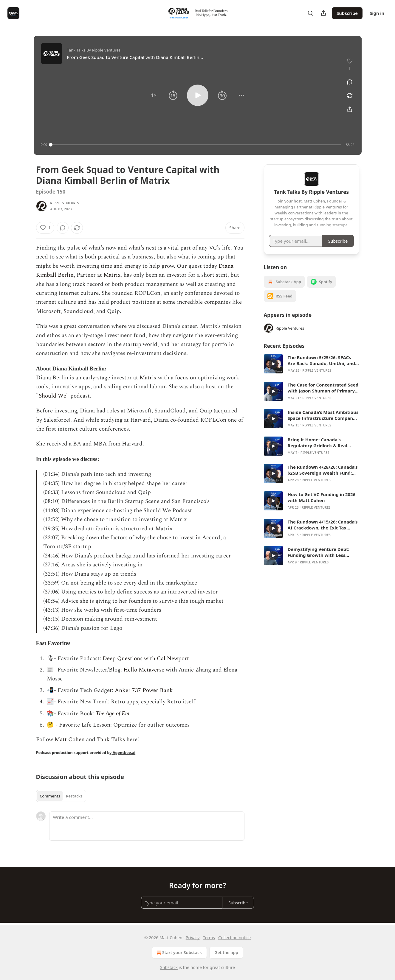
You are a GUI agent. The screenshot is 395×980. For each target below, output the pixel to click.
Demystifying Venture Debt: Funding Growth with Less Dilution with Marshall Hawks (320, 552)
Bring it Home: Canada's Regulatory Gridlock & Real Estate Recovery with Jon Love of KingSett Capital (321, 443)
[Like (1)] (45, 228)
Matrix (112, 275)
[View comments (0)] (350, 82)
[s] (273, 364)
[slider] (196, 145)
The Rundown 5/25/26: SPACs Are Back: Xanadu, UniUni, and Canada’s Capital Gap (321, 360)
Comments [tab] (50, 796)
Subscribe (347, 13)
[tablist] (61, 796)
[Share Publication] (323, 13)
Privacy (193, 938)
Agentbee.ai (123, 752)
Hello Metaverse (144, 670)
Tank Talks (111, 740)
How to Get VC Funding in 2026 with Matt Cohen (322, 497)
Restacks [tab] (74, 796)
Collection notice (234, 938)
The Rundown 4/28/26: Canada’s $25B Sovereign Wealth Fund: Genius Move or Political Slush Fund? (323, 470)
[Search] (310, 13)
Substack (169, 967)
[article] (312, 364)
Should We (52, 396)
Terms (209, 938)
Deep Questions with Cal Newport (146, 659)
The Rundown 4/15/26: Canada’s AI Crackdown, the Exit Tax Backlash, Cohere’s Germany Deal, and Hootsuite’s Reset (323, 525)
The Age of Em (113, 713)
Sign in (377, 13)
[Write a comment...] (147, 826)
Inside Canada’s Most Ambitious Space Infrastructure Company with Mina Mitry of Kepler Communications (323, 415)
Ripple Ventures (65, 203)
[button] (154, 95)
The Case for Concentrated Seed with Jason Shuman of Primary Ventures (323, 388)
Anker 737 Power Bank (144, 690)
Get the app (226, 952)
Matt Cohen (69, 740)
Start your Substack (179, 953)
